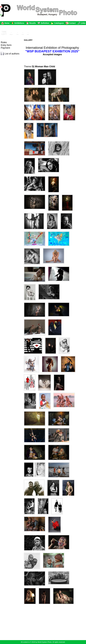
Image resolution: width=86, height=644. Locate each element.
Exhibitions (19, 23)
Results (33, 23)
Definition (45, 23)
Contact (72, 23)
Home (7, 23)
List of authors (12, 54)
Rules (4, 42)
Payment (5, 48)
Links (83, 23)
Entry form (6, 45)
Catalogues (59, 23)
